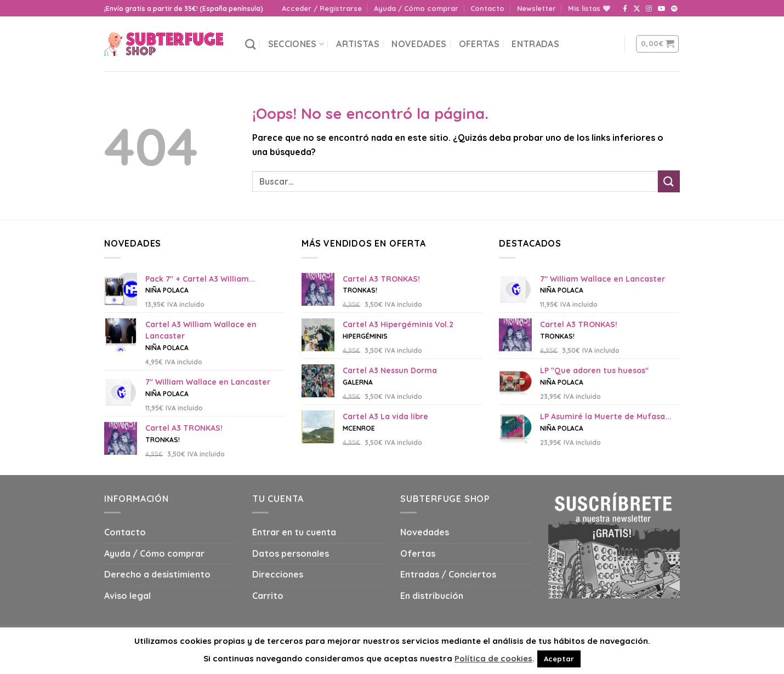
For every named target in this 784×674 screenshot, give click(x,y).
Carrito (268, 596)
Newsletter (536, 8)
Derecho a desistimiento (157, 574)
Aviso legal (127, 596)
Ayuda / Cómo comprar (416, 8)
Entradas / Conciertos (448, 574)
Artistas (358, 44)
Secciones (296, 44)
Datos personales (291, 553)
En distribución (432, 596)
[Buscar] (250, 44)
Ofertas (479, 44)
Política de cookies (493, 658)
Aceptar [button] (559, 659)
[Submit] (669, 181)
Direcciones (278, 574)
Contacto (487, 8)
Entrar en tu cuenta (294, 532)
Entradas (535, 44)
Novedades (419, 44)
